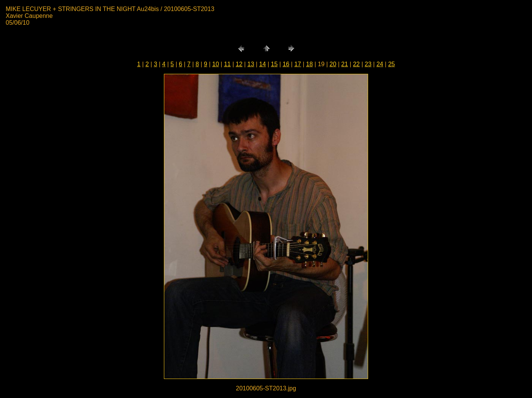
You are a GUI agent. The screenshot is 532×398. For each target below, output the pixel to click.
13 (251, 64)
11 (227, 64)
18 (310, 64)
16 (286, 64)
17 (298, 64)
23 (368, 64)
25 (392, 64)
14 (262, 64)
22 (356, 64)
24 (380, 64)
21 (345, 64)
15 (274, 64)
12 (239, 64)
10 (216, 64)
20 (333, 64)
